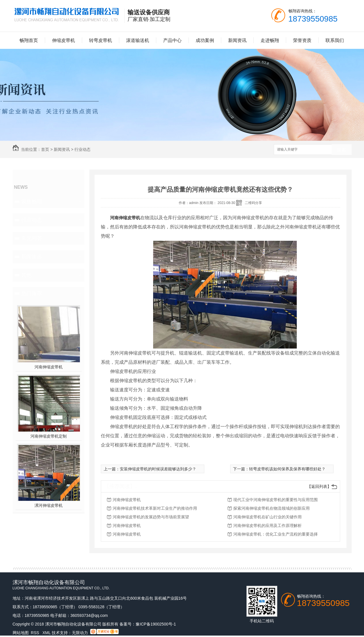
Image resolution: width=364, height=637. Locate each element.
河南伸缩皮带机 (49, 367)
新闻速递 (32, 257)
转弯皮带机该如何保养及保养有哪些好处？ (287, 469)
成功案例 (205, 40)
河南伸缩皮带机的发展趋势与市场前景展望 (151, 517)
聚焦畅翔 (32, 201)
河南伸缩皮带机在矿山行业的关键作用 (267, 517)
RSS (35, 633)
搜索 (342, 150)
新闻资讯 (237, 40)
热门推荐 (32, 293)
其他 (26, 275)
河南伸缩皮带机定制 (49, 436)
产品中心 (172, 40)
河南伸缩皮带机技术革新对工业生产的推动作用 (155, 508)
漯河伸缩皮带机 (49, 505)
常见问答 (32, 238)
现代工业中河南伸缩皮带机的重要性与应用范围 (276, 500)
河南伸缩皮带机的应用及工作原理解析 (267, 526)
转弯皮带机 (101, 40)
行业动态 (82, 149)
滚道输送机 (138, 40)
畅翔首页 (29, 40)
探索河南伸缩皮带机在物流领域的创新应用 (271, 508)
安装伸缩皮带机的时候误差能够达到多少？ (158, 469)
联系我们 (335, 40)
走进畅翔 (270, 40)
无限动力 (80, 633)
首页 (45, 149)
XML (47, 633)
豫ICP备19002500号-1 (156, 624)
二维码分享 (253, 203)
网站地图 (21, 633)
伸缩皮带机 (63, 40)
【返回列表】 (319, 486)
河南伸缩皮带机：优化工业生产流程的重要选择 (276, 534)
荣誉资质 (302, 40)
